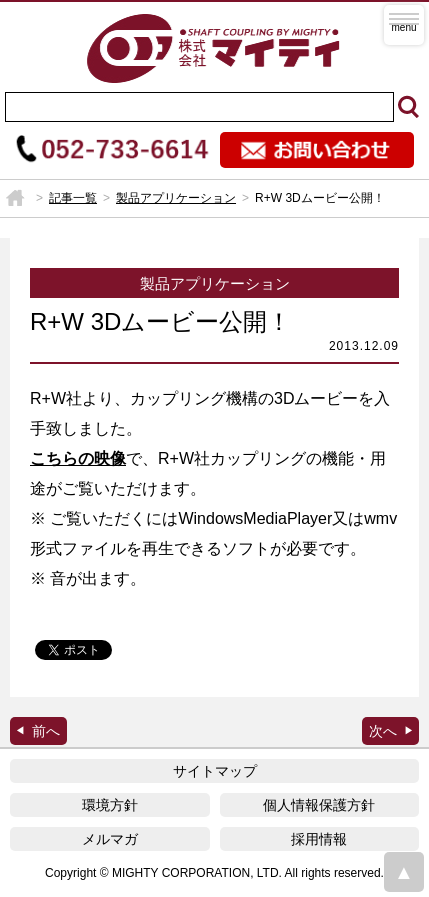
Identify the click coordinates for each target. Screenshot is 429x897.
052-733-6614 (112, 150)
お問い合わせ (317, 150)
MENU (404, 25)
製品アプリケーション (176, 198)
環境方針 (110, 805)
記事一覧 (73, 198)
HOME (15, 198)
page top (404, 872)
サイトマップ (215, 771)
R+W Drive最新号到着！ (38, 731)
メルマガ (110, 839)
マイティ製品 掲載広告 (390, 731)
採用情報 (319, 839)
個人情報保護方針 (319, 805)
